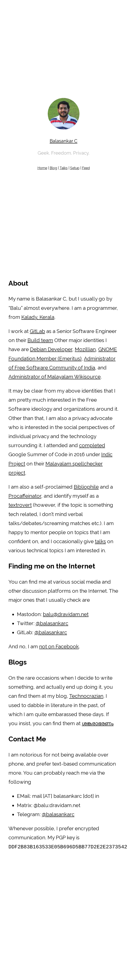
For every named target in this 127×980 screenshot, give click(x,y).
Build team (40, 340)
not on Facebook (59, 646)
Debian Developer (51, 349)
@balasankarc (52, 623)
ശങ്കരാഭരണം (98, 723)
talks (100, 541)
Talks (64, 168)
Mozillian (85, 349)
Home (42, 168)
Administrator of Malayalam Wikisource (55, 377)
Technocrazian (86, 696)
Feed (86, 168)
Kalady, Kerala (38, 317)
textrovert (20, 505)
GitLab (37, 331)
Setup (75, 168)
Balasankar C (63, 141)
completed (92, 445)
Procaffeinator (25, 496)
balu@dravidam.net (66, 614)
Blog (53, 168)
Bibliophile (86, 487)
